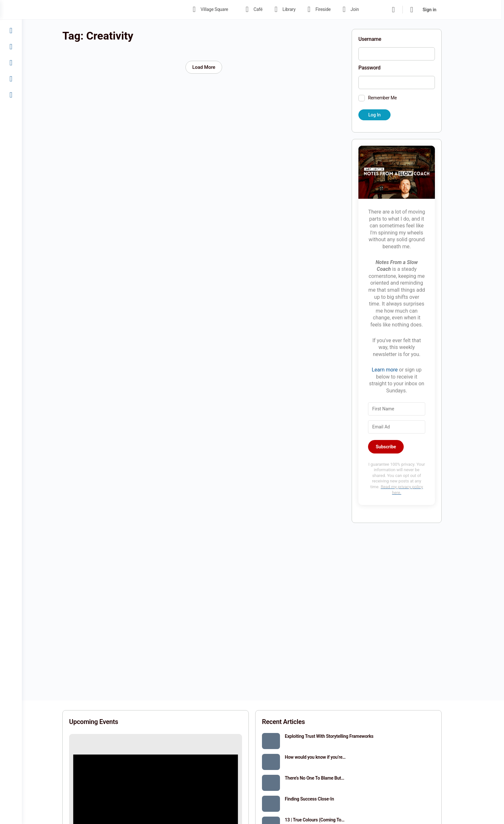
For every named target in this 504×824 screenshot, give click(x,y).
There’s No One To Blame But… (325, 778)
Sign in (442, 10)
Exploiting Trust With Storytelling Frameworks (340, 736)
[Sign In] (11, 95)
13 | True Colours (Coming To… (326, 820)
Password (380, 68)
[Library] (11, 47)
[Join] (11, 79)
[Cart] (424, 10)
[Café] (11, 31)
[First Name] (408, 409)
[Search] (406, 10)
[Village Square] (11, 14)
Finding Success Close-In (320, 799)
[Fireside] (11, 63)
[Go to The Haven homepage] (118, 9)
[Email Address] (408, 427)
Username (381, 39)
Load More (215, 67)
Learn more (396, 370)
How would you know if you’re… (326, 757)
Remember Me (393, 98)
